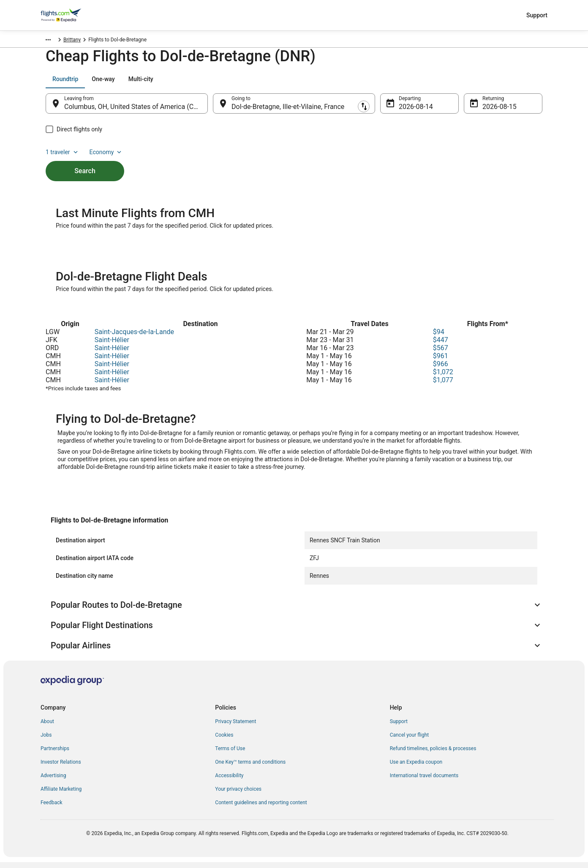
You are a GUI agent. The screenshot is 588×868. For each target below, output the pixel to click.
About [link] (47, 727)
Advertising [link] (53, 781)
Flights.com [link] (54, 41)
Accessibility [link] (229, 781)
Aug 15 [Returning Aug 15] (493, 111)
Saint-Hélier (112, 346)
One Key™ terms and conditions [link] (250, 768)
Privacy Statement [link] (235, 727)
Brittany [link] (106, 41)
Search (85, 161)
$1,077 (443, 386)
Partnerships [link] (55, 754)
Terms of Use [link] (230, 754)
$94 (439, 338)
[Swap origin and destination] (212, 108)
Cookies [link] (224, 741)
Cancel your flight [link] (410, 741)
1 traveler (472, 83)
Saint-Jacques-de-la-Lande (134, 338)
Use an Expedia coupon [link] (416, 768)
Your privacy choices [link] (238, 795)
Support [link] (399, 727)
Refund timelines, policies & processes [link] (433, 754)
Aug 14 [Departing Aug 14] (409, 111)
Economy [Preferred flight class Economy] (515, 83)
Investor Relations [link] (61, 768)
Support (537, 15)
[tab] (65, 83)
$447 (441, 346)
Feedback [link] (52, 808)
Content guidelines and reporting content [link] (261, 808)
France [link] (82, 41)
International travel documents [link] (424, 781)
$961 (441, 362)
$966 (441, 370)
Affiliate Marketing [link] (61, 795)
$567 (441, 354)
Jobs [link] (46, 741)
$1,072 (443, 378)
